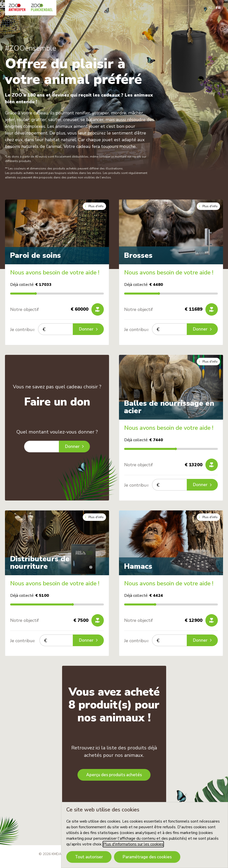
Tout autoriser (89, 857)
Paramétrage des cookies (147, 857)
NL (211, 8)
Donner (88, 329)
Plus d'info (94, 206)
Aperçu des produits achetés (114, 775)
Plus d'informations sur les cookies (133, 844)
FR (218, 8)
